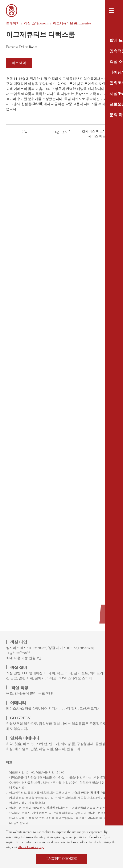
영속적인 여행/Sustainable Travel (31, 709)
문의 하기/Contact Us (79, 716)
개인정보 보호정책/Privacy (82, 724)
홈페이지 (13, 24)
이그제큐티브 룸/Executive (72, 24)
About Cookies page (31, 847)
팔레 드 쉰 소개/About (22, 702)
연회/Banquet (17, 731)
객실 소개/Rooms (36, 24)
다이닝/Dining (17, 724)
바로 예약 (19, 63)
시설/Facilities (74, 702)
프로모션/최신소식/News (80, 709)
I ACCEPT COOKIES (62, 859)
